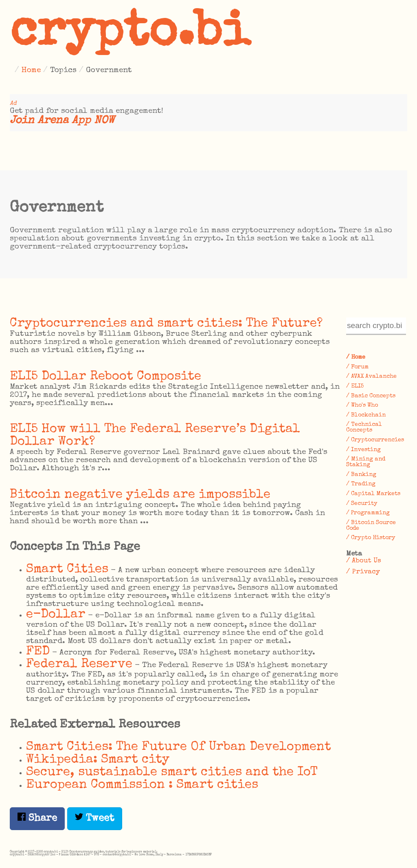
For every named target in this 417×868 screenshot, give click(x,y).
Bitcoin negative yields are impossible (140, 495)
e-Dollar (56, 615)
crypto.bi (130, 34)
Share (37, 818)
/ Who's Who (362, 405)
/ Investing (363, 450)
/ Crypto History (371, 538)
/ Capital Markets (373, 494)
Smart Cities (67, 569)
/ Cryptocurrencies (375, 440)
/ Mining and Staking (366, 462)
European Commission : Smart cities (142, 785)
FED (38, 652)
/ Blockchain (366, 415)
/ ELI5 (355, 386)
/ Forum (357, 367)
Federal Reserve (79, 664)
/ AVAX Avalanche (371, 377)
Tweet (95, 818)
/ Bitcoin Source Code (371, 526)
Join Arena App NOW (62, 121)
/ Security (362, 504)
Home (31, 70)
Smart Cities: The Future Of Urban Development (179, 747)
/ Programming (368, 513)
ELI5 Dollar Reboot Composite (105, 377)
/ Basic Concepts (371, 396)
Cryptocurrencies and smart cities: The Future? (166, 324)
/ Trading (361, 484)
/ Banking (361, 475)
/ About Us (364, 561)
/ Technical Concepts (364, 427)
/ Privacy (363, 572)
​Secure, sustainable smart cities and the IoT (172, 772)
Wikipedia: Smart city (98, 760)
